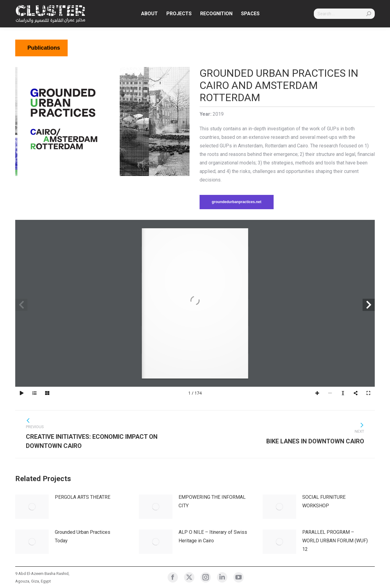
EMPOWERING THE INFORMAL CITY (212, 501)
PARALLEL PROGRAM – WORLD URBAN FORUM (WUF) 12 (335, 541)
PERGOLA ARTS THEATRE (83, 497)
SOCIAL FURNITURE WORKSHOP (324, 501)
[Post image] (32, 507)
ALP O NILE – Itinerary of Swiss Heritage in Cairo (213, 536)
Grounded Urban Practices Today (83, 536)
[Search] (344, 14)
